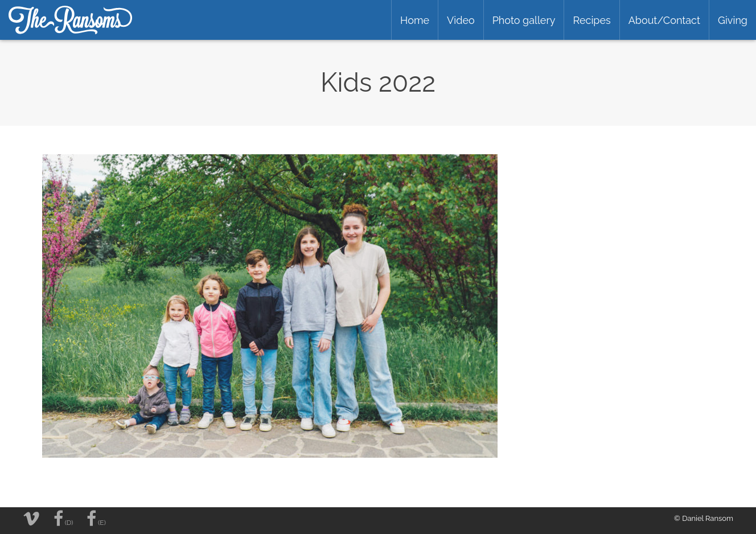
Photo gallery (524, 20)
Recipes (591, 20)
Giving (733, 20)
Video (461, 20)
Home (415, 20)
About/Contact (664, 20)
